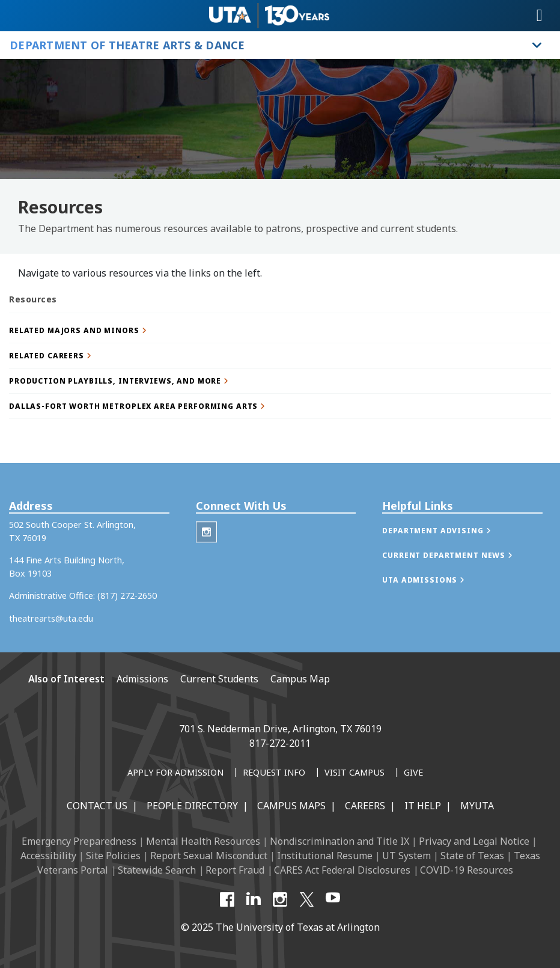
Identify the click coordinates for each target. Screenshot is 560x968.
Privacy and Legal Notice (474, 841)
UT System (406, 856)
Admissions (142, 679)
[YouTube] (333, 899)
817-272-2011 (280, 743)
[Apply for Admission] (175, 773)
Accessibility (48, 856)
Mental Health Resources (203, 841)
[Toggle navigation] (540, 16)
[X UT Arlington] (306, 899)
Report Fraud (235, 870)
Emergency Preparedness (79, 841)
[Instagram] (280, 899)
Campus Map (300, 679)
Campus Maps (291, 806)
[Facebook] (227, 899)
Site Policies (113, 856)
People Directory (192, 806)
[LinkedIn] (254, 899)
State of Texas (472, 856)
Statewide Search (157, 870)
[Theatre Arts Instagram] (206, 547)
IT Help (423, 806)
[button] (280, 330)
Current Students (219, 679)
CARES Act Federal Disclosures (342, 870)
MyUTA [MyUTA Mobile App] (477, 806)
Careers (365, 806)
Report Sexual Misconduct (209, 856)
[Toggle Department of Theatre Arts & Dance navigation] (537, 45)
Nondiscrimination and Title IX (339, 841)
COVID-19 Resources (467, 870)
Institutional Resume (325, 856)
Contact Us (97, 806)
